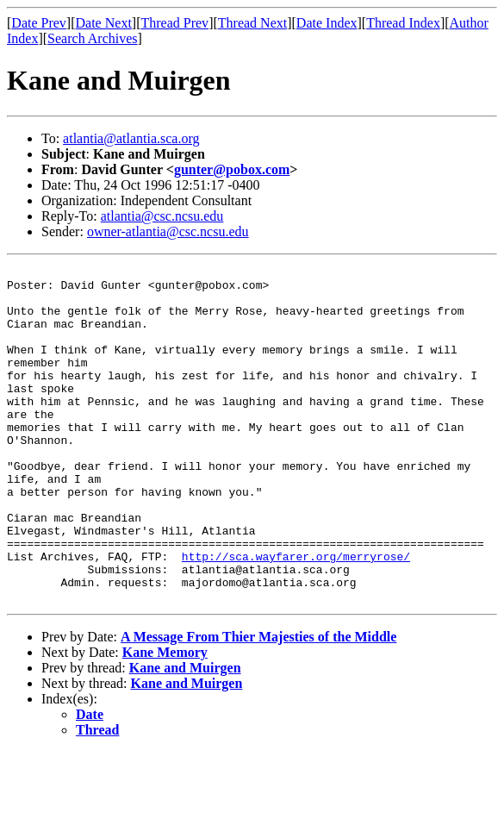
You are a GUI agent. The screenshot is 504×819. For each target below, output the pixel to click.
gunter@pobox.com (232, 169)
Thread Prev (174, 23)
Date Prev (39, 23)
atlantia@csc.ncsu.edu (162, 216)
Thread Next (252, 23)
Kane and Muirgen (185, 735)
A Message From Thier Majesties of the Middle (258, 704)
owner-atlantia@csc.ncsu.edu (168, 231)
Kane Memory (165, 719)
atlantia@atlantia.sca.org (131, 138)
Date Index (327, 23)
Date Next (104, 23)
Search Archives (92, 38)
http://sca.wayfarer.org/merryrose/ (296, 616)
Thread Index (403, 23)
